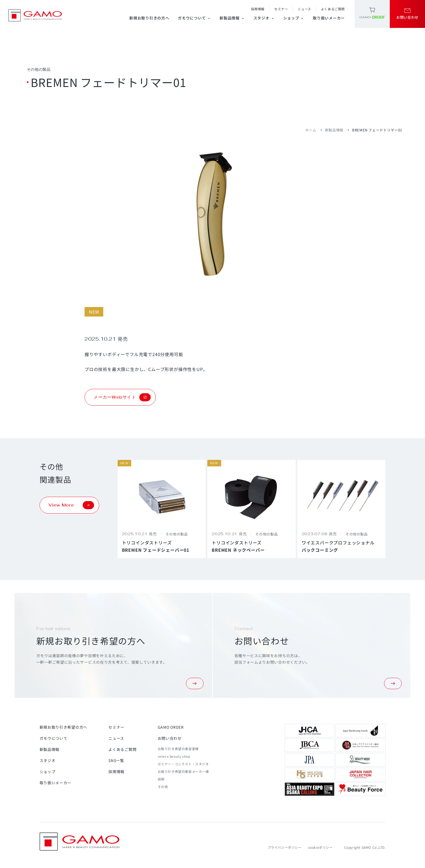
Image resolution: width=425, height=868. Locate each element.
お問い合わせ (170, 738)
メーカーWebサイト (122, 397)
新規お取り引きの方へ (149, 18)
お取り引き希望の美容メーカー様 (183, 771)
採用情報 (258, 9)
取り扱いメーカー (329, 18)
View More (71, 505)
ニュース (304, 9)
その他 (163, 787)
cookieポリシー (321, 847)
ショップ (294, 18)
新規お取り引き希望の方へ (63, 727)
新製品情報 (232, 18)
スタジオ (264, 18)
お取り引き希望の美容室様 (178, 749)
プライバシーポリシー (285, 847)
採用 (161, 779)
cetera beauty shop (174, 756)
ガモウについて (194, 18)
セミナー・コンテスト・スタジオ (183, 764)
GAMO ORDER (171, 727)
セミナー (281, 9)
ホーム (311, 130)
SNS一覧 (116, 760)
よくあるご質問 (333, 9)
